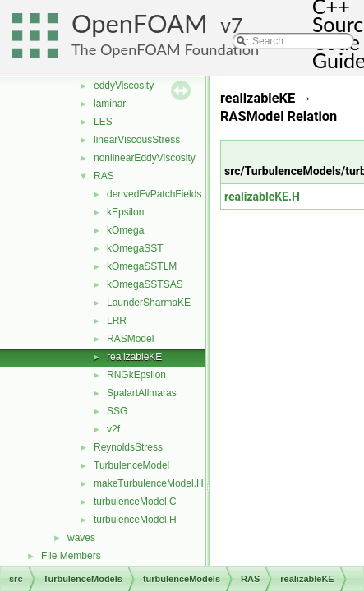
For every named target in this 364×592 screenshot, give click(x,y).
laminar (110, 104)
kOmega (125, 230)
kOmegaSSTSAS (145, 284)
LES (103, 122)
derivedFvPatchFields (154, 194)
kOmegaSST (135, 248)
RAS (104, 176)
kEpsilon (125, 212)
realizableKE (134, 357)
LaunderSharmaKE (149, 303)
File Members (71, 556)
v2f (113, 429)
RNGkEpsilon (136, 375)
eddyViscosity (124, 86)
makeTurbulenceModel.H (149, 483)
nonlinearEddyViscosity (145, 158)
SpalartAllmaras (142, 393)
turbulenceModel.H (135, 520)
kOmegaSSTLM (142, 266)
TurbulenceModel (131, 465)
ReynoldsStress (128, 447)
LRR (117, 321)
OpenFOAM (140, 23)
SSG (117, 411)
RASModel (130, 339)
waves (81, 538)
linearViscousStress (137, 140)
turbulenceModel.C (135, 502)
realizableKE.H (262, 197)
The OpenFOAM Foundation (165, 49)
